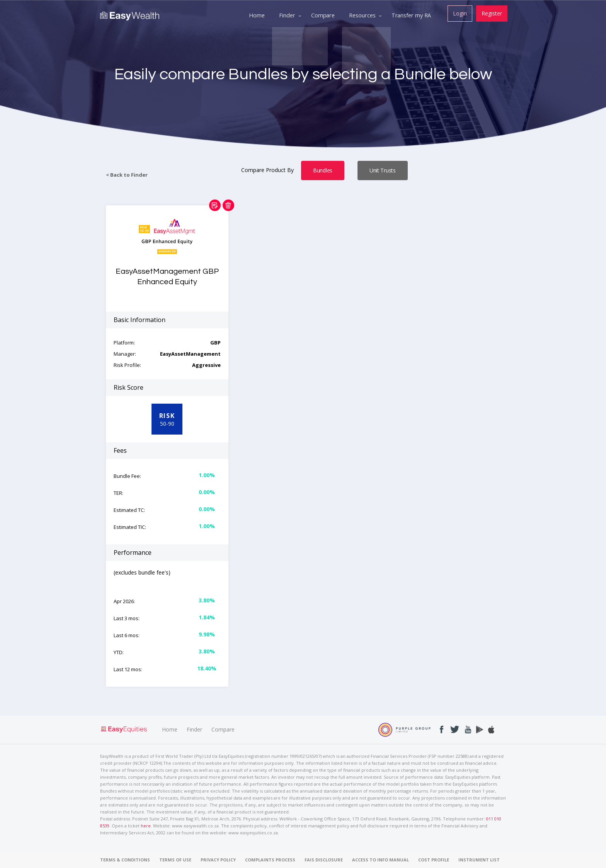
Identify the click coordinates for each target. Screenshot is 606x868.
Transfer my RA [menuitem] (411, 15)
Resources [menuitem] (362, 15)
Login (459, 13)
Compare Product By (268, 170)
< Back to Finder (127, 175)
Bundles (323, 170)
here (146, 826)
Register (491, 13)
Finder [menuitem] (285, 15)
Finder (194, 729)
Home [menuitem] (254, 15)
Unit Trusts (383, 170)
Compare (223, 729)
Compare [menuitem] (322, 15)
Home (170, 729)
